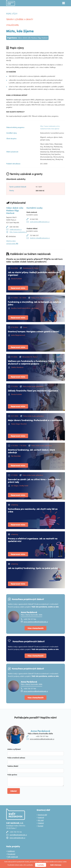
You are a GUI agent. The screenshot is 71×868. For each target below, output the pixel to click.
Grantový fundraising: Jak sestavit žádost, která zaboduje (31, 451)
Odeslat (14, 791)
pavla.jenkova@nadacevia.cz (40, 222)
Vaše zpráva (12, 775)
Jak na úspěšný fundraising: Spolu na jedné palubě (33, 568)
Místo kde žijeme (49, 65)
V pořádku (41, 865)
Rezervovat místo (18, 288)
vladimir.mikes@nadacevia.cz (40, 238)
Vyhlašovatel (13, 25)
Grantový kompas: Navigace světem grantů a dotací (34, 331)
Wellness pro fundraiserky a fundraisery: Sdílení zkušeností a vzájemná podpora (31, 362)
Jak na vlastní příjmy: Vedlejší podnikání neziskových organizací (34, 274)
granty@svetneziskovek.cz (18, 835)
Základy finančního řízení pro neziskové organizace (33, 391)
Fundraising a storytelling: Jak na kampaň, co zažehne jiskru (34, 303)
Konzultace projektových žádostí (28, 599)
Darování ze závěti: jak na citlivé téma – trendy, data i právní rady (34, 481)
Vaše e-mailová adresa (16, 758)
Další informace (56, 865)
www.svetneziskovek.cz (17, 838)
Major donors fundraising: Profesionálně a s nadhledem (35, 420)
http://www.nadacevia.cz (18, 232)
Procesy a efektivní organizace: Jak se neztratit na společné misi (33, 540)
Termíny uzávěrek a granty (20, 19)
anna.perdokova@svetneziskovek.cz (36, 622)
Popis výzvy (12, 14)
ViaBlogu (53, 67)
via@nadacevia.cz (16, 229)
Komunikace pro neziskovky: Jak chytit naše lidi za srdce (33, 510)
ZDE (30, 116)
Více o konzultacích (35, 628)
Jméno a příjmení (14, 749)
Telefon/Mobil (13, 766)
